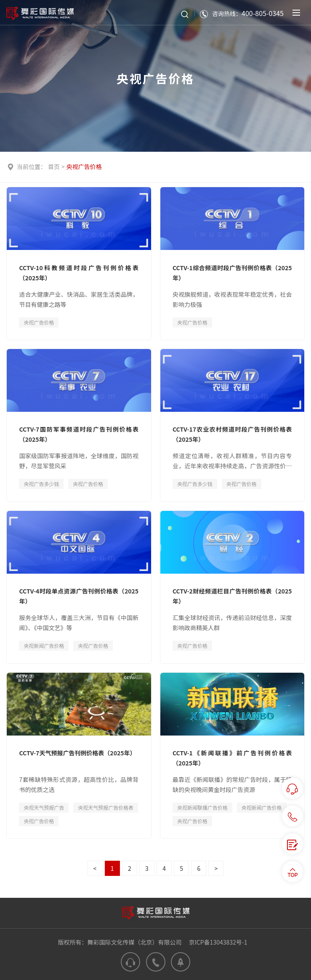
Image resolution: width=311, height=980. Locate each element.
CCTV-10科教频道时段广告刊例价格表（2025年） (79, 273)
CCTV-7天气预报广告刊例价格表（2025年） (77, 753)
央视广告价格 (84, 166)
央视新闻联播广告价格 (202, 807)
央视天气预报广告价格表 (106, 807)
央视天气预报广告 (44, 807)
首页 (54, 166)
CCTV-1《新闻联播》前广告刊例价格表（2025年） (232, 758)
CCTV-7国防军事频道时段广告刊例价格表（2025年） (79, 434)
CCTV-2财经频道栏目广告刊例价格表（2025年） (232, 596)
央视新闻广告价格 (44, 646)
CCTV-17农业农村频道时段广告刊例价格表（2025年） (232, 434)
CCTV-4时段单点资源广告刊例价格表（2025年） (79, 596)
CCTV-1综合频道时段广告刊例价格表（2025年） (232, 273)
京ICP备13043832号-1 (218, 942)
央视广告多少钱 (41, 484)
